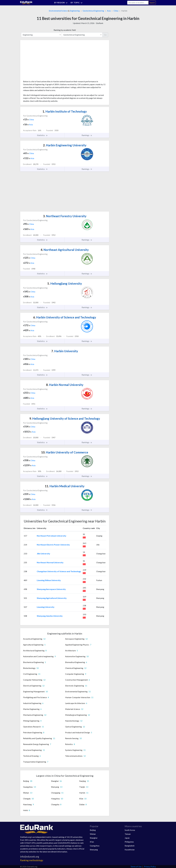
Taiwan (128, 834)
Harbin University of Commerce (65, 452)
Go (105, 35)
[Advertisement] (41, 61)
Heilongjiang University (65, 283)
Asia (109, 11)
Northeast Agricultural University (65, 250)
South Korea (130, 830)
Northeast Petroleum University (52, 536)
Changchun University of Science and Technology (59, 571)
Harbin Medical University (65, 486)
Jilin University (43, 554)
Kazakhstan (130, 850)
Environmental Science (58, 11)
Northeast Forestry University (65, 216)
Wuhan (93, 834)
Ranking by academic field (65, 30)
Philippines (129, 842)
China (116, 11)
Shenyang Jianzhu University (50, 616)
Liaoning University (46, 607)
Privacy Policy (150, 866)
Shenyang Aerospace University (51, 589)
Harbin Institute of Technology (65, 111)
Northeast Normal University (50, 562)
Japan (127, 838)
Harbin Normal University (65, 385)
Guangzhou (95, 846)
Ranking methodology (32, 860)
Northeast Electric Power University (53, 545)
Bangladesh (130, 846)
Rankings (87, 135)
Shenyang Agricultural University (52, 598)
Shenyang (94, 850)
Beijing (93, 830)
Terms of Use (136, 866)
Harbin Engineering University (65, 145)
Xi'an (92, 842)
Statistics (42, 135)
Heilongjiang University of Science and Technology (65, 419)
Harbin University (65, 351)
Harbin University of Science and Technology (65, 317)
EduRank (100, 23)
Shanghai (94, 838)
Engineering (75, 11)
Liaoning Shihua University (49, 580)
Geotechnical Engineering (93, 11)
